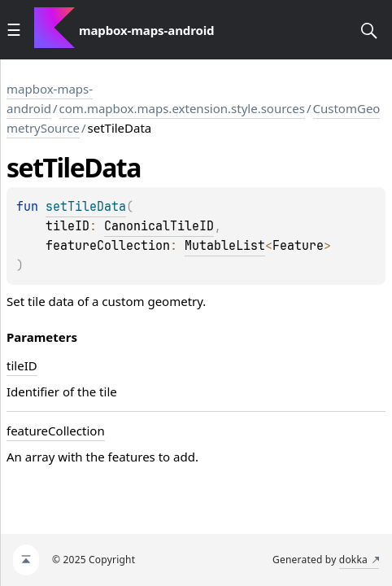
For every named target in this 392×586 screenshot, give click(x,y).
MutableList (225, 246)
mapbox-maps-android (50, 98)
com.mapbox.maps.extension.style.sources (182, 108)
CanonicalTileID (159, 226)
